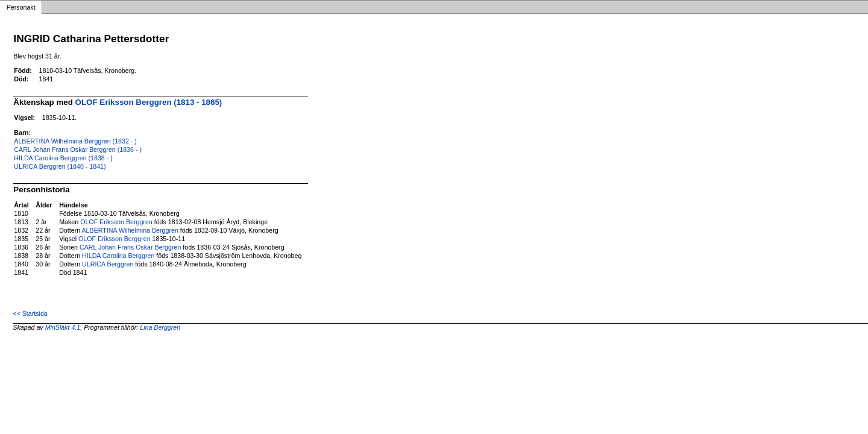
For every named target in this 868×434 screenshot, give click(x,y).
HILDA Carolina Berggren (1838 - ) (63, 158)
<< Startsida (30, 313)
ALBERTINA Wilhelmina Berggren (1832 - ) (75, 141)
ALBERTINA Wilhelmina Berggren (130, 230)
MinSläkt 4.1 (63, 327)
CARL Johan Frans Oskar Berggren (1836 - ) (78, 149)
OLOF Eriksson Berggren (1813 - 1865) (149, 102)
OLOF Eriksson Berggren (116, 222)
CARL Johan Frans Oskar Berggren (130, 247)
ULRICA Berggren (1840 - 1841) (60, 166)
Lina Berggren (160, 327)
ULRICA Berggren (108, 264)
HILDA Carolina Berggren (118, 256)
